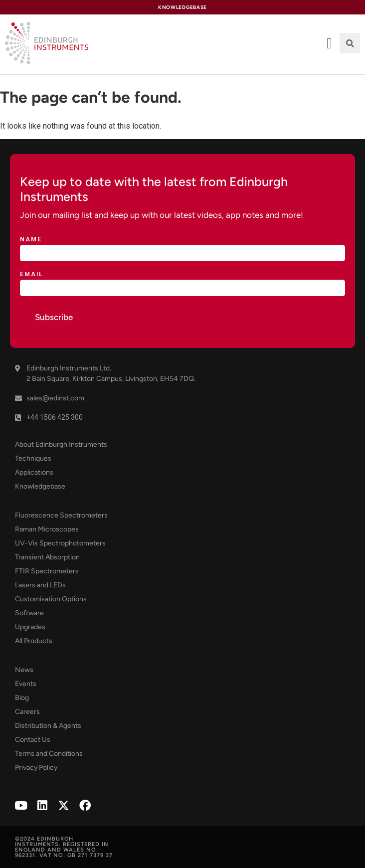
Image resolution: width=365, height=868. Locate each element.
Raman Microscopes (47, 529)
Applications (34, 472)
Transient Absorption (47, 557)
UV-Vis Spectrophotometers (60, 543)
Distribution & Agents (48, 726)
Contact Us (33, 740)
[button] (350, 43)
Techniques (33, 458)
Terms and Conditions (49, 754)
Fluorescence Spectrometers (61, 515)
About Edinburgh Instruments (61, 444)
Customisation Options (51, 599)
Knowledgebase (40, 486)
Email (32, 274)
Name (31, 240)
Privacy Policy (36, 768)
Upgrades (30, 627)
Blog (22, 698)
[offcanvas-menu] (329, 43)
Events (26, 684)
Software (29, 613)
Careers (27, 712)
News (24, 670)
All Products (34, 641)
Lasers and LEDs (40, 585)
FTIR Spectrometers (47, 571)
